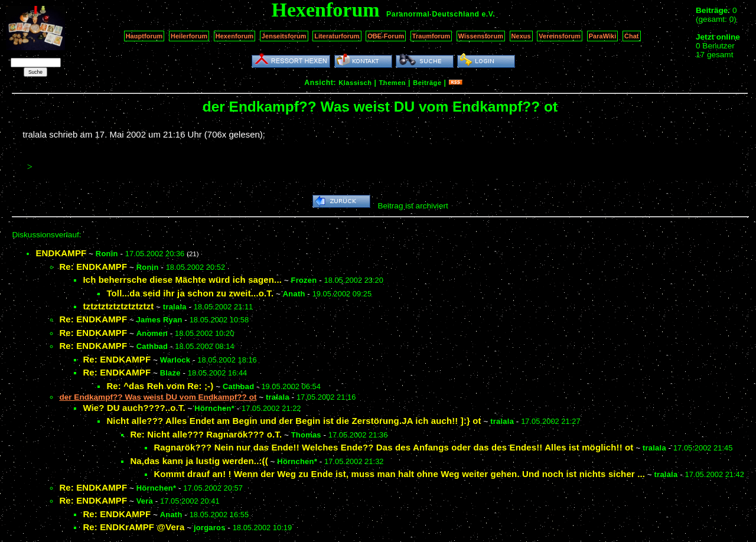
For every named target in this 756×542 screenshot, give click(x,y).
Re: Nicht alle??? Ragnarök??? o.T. (206, 434)
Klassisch (355, 83)
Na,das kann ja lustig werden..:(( (199, 461)
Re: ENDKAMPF (93, 267)
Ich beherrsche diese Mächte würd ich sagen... (182, 280)
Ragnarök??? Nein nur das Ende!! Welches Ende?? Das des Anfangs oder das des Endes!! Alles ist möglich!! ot (393, 447)
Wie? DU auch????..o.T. (134, 408)
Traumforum (431, 36)
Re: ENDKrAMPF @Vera (133, 527)
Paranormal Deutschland (433, 14)
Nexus (521, 36)
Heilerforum (189, 36)
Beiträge (427, 83)
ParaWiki (603, 36)
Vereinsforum (560, 36)
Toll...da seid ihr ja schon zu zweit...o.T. (190, 293)
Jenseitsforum (284, 36)
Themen (392, 83)
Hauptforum (144, 36)
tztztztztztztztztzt (118, 306)
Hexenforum (235, 36)
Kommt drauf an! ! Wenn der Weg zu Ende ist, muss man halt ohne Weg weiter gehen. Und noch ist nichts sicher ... (399, 474)
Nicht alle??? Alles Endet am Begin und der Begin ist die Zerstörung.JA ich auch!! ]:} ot (294, 421)
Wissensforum (481, 36)
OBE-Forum (386, 36)
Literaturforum (337, 36)
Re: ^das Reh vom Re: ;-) (160, 386)
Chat (632, 36)
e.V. (488, 14)
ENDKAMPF (61, 253)
